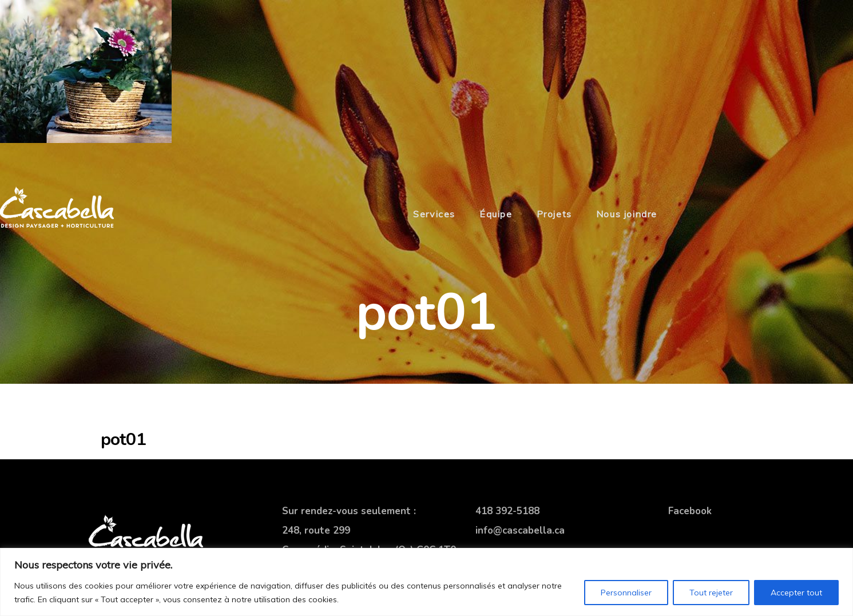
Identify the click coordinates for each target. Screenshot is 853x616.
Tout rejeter (711, 593)
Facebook (690, 511)
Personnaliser (626, 593)
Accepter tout (796, 593)
